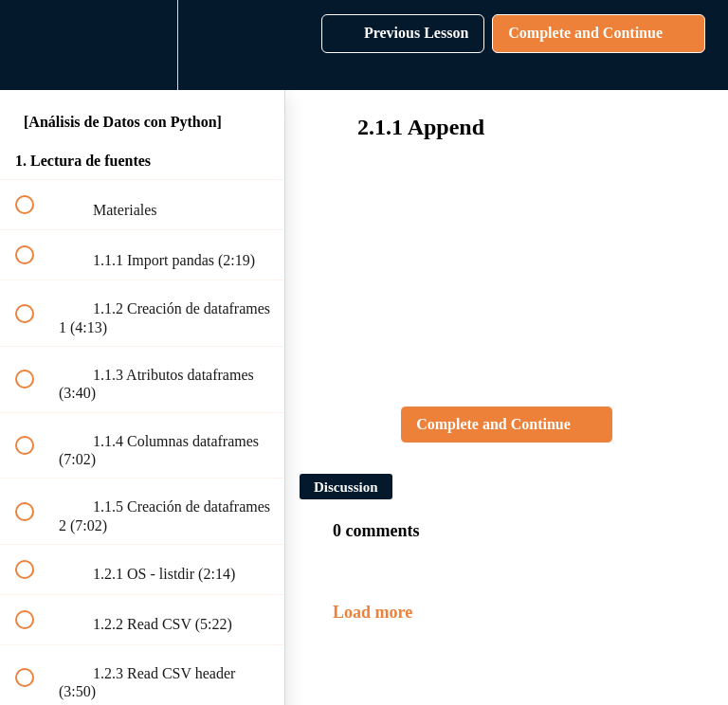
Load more (373, 612)
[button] (35, 45)
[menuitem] (142, 45)
